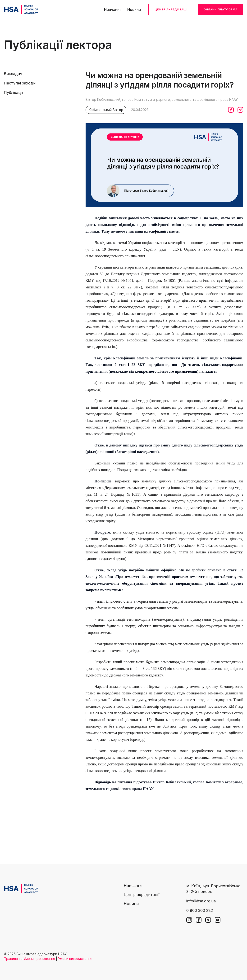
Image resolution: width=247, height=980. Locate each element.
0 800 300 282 (200, 910)
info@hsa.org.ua (201, 901)
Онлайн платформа (221, 9)
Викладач (13, 74)
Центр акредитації (171, 9)
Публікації (13, 93)
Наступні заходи (20, 83)
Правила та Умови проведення (29, 959)
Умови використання (75, 959)
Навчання (113, 9)
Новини (134, 9)
